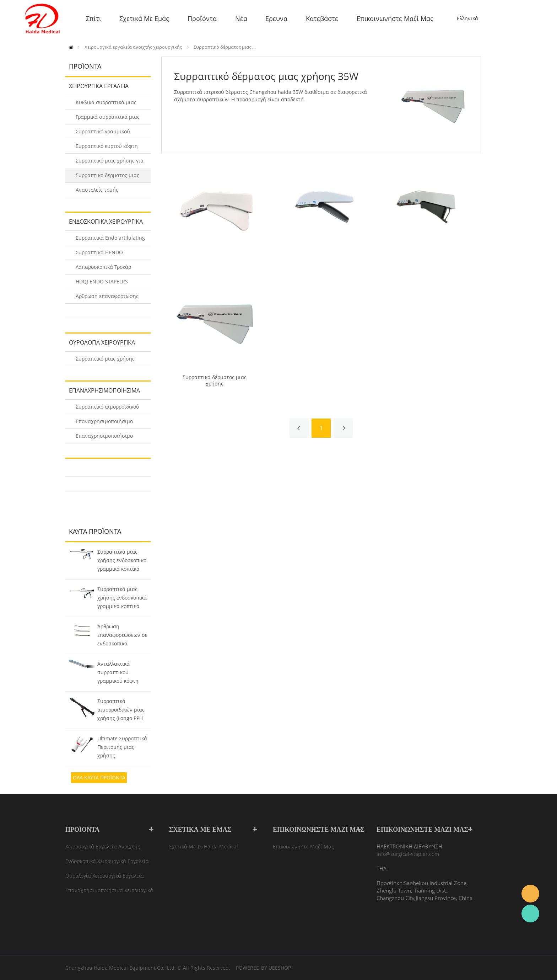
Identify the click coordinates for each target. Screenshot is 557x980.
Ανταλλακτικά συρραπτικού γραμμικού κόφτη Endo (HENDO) (118, 673)
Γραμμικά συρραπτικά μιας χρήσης (108, 119)
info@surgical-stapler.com (408, 854)
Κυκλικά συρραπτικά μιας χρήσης (106, 104)
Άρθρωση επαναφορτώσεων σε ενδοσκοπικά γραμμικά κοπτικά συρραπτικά (122, 636)
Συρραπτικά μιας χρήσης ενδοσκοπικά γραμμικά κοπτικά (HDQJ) (122, 561)
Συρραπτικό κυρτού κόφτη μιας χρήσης (107, 148)
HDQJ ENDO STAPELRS (102, 281)
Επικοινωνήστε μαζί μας (303, 846)
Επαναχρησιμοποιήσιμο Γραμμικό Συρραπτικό (104, 438)
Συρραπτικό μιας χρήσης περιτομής (105, 361)
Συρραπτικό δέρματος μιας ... (225, 47)
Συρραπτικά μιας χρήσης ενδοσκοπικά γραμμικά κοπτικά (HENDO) (122, 598)
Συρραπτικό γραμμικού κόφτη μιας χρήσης (103, 134)
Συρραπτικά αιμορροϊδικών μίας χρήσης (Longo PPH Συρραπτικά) (121, 710)
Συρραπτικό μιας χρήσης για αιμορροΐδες (110, 163)
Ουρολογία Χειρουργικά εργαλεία (100, 345)
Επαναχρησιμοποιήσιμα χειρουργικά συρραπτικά (103, 393)
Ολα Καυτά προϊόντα (99, 777)
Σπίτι (71, 47)
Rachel (530, 914)
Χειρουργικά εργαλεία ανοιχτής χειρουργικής (133, 47)
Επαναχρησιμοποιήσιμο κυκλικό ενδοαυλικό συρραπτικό (104, 423)
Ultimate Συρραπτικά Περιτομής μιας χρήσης (122, 747)
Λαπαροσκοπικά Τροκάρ (103, 267)
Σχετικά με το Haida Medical (204, 846)
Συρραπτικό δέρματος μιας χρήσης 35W (107, 177)
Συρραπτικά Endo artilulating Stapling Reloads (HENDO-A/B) (110, 240)
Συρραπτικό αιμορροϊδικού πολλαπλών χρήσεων (107, 409)
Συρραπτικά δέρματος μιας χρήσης (215, 380)
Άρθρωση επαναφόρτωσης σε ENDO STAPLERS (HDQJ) (107, 298)
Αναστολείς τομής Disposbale (97, 192)
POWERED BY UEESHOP (263, 968)
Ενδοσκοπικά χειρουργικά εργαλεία (104, 224)
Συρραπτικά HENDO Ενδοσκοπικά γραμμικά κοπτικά (103, 254)
